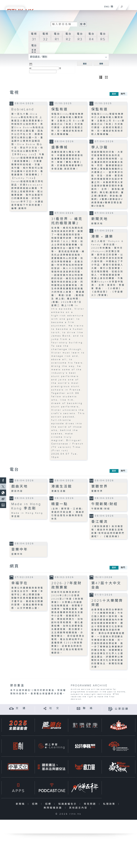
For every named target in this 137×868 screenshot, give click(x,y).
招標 (49, 804)
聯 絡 (88, 708)
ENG (107, 7)
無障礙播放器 (54, 808)
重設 (85, 64)
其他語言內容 (79, 808)
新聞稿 (21, 804)
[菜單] (133, 6)
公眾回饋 (122, 709)
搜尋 (101, 64)
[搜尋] (122, 6)
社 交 (55, 708)
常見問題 (91, 804)
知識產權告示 (68, 804)
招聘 (36, 804)
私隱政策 (110, 804)
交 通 (21, 708)
